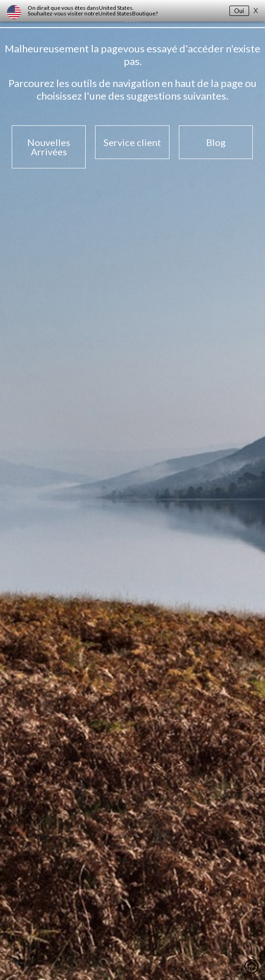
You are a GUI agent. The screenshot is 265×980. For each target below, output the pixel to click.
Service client (132, 142)
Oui (239, 11)
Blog (216, 142)
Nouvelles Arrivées (49, 147)
